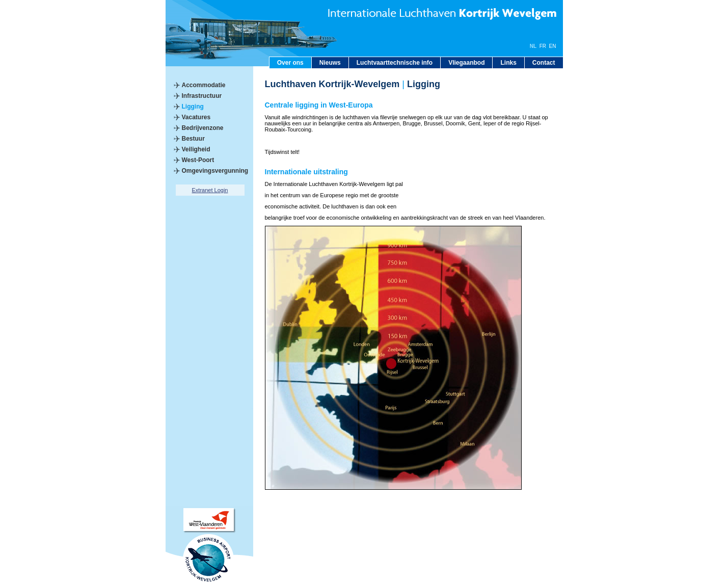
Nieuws (330, 63)
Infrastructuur (202, 96)
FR (543, 46)
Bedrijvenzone (203, 128)
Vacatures (196, 117)
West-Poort (198, 160)
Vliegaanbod (466, 63)
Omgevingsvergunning (215, 171)
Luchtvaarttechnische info (395, 63)
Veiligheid (196, 149)
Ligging (193, 107)
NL (533, 46)
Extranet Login (210, 190)
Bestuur (193, 139)
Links (508, 63)
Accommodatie (204, 85)
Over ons (290, 63)
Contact (544, 63)
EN (553, 46)
